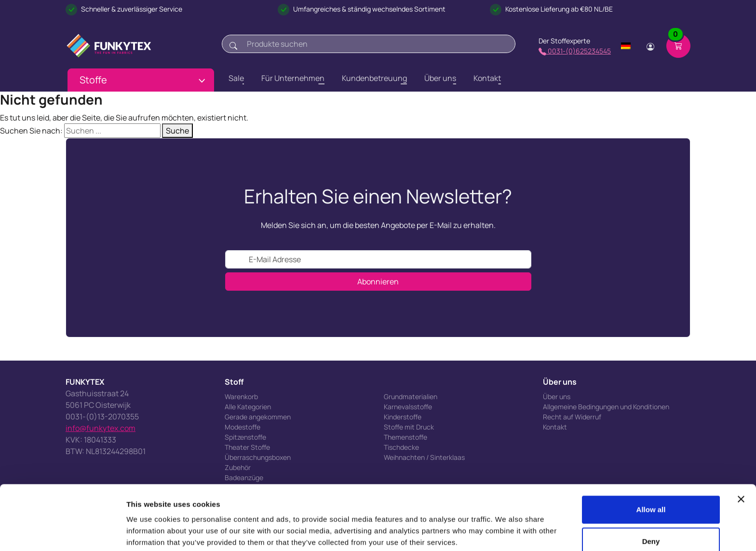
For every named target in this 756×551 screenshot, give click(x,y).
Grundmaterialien (411, 396)
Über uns (557, 396)
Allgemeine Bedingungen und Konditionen (606, 407)
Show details (149, 532)
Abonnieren (378, 282)
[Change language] (626, 46)
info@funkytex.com (101, 428)
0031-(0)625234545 (575, 51)
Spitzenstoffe (245, 437)
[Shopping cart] (678, 46)
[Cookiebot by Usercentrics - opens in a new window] (62, 532)
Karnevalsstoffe (408, 407)
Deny (651, 504)
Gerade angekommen (258, 417)
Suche (177, 131)
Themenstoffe (405, 437)
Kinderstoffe (403, 417)
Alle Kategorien (248, 407)
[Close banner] (741, 462)
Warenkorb (241, 396)
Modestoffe (243, 427)
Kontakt (555, 427)
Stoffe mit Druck (409, 427)
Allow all (651, 473)
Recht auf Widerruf (572, 417)
